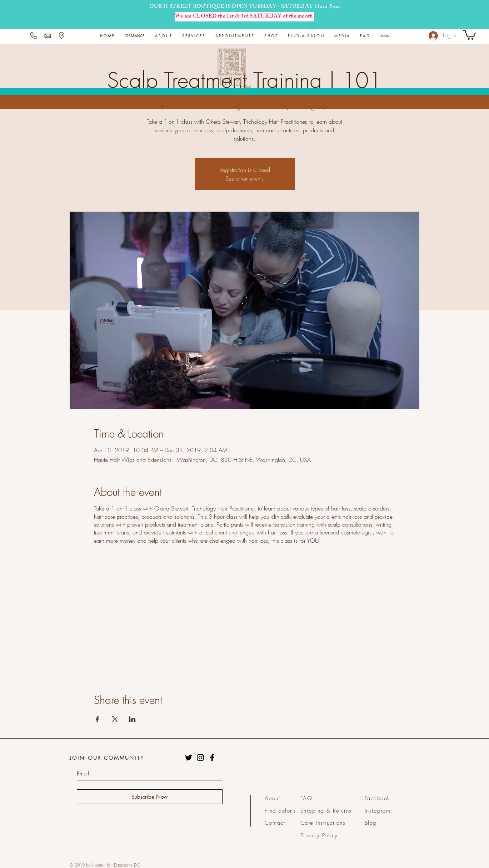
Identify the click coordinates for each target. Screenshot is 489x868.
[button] (193, 36)
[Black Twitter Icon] (189, 758)
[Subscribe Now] (150, 797)
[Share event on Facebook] (97, 719)
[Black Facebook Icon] (212, 758)
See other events (244, 178)
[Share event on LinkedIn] (132, 719)
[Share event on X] (115, 719)
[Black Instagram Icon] (200, 758)
